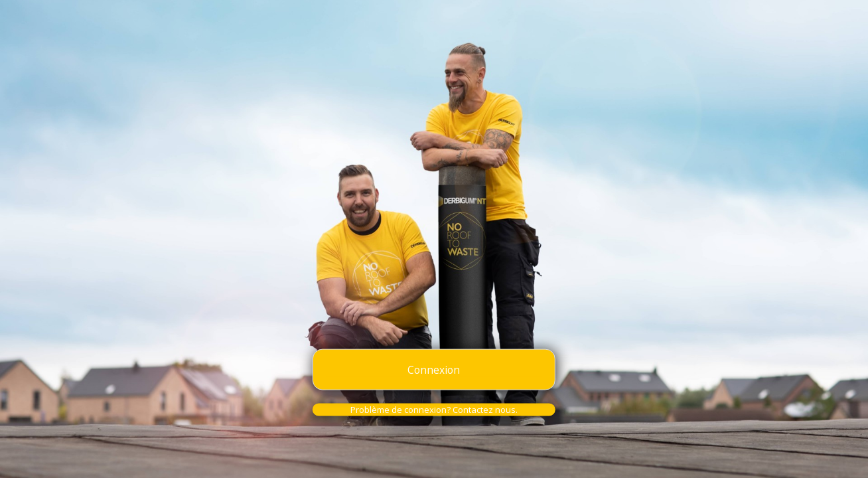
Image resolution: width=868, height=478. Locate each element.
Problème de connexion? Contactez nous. (434, 410)
